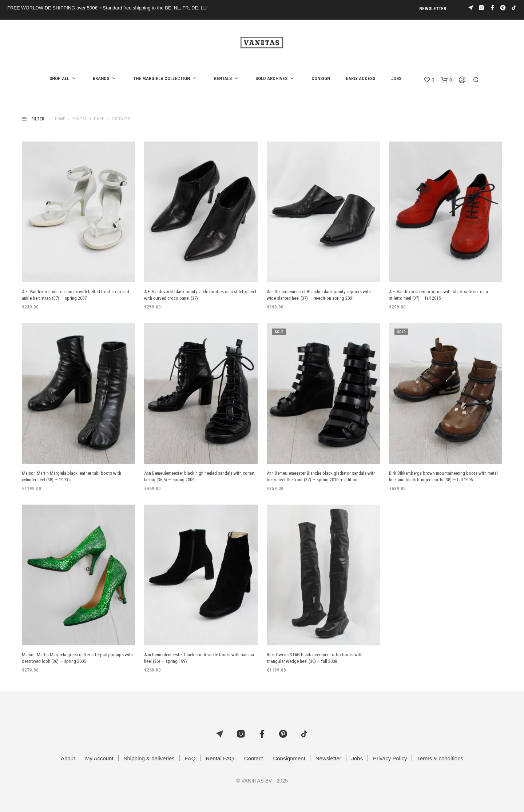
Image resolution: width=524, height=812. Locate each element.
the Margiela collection (162, 78)
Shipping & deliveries (149, 758)
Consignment (289, 758)
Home (60, 119)
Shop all (59, 78)
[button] (429, 80)
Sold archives (271, 78)
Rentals (223, 78)
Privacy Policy (390, 758)
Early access (360, 78)
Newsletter (433, 9)
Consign (321, 78)
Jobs (396, 78)
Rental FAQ (220, 758)
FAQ (190, 758)
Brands (101, 78)
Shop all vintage (88, 119)
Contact (254, 758)
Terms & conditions (440, 758)
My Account (99, 758)
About (68, 758)
